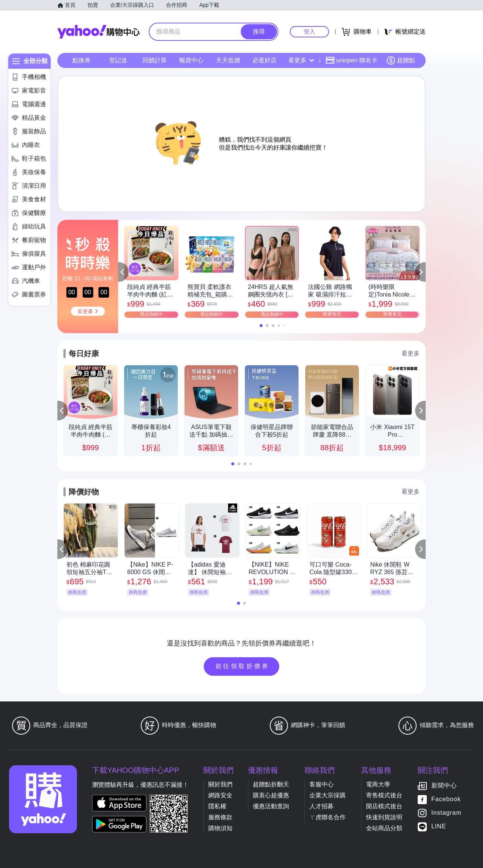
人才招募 (321, 806)
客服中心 (321, 784)
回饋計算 (155, 60)
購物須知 (220, 828)
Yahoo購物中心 (98, 32)
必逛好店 (265, 60)
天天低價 (228, 60)
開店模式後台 (384, 806)
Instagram (446, 813)
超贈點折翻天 (271, 784)
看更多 (301, 60)
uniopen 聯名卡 (351, 60)
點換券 (82, 60)
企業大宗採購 (328, 795)
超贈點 (401, 60)
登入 (309, 32)
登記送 (118, 60)
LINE (439, 826)
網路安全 (220, 795)
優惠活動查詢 (271, 806)
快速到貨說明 (384, 817)
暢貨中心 (191, 60)
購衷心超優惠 (271, 795)
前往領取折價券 (243, 666)
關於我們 (220, 784)
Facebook (446, 799)
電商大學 (378, 784)
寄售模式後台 (384, 795)
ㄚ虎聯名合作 (328, 817)
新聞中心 (444, 785)
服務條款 (220, 817)
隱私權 (217, 806)
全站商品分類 (384, 828)
